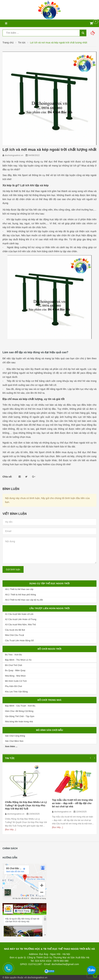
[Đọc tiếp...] (11, 830)
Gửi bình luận (13, 569)
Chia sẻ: (7, 477)
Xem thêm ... (11, 746)
